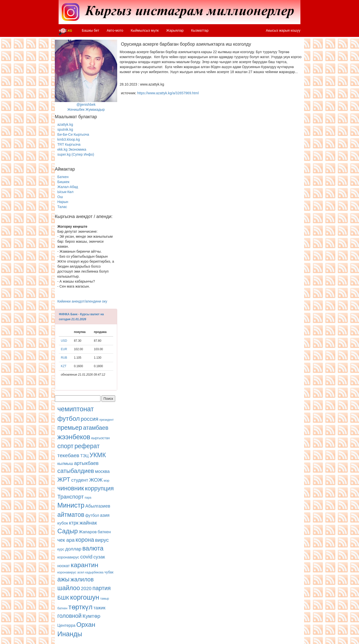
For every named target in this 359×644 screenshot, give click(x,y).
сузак (99, 557)
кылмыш (65, 464)
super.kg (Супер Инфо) (76, 154)
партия (102, 588)
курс (61, 549)
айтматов (71, 515)
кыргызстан (100, 438)
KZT (64, 366)
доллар (73, 549)
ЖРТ (64, 480)
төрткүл (80, 607)
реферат (87, 446)
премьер (70, 428)
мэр (107, 481)
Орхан (86, 625)
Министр (71, 505)
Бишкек (63, 182)
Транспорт (71, 497)
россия (90, 419)
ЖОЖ (96, 480)
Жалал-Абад (68, 187)
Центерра (66, 625)
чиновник (71, 488)
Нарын (63, 202)
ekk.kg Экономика (72, 149)
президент (106, 420)
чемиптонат (76, 409)
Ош (60, 197)
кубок (63, 523)
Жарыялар (175, 30)
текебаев (68, 455)
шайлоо (69, 588)
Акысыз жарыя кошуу (283, 30)
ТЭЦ (84, 456)
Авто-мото (115, 30)
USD (64, 341)
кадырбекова (94, 572)
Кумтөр (91, 616)
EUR (64, 349)
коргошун (85, 597)
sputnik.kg (65, 129)
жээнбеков (74, 437)
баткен (104, 532)
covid (86, 557)
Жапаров (88, 532)
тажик (99, 608)
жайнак (88, 523)
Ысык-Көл (65, 192)
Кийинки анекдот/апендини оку (82, 301)
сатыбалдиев (76, 471)
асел (81, 572)
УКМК (98, 455)
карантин (85, 565)
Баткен (63, 177)
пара (88, 498)
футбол (69, 419)
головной (69, 616)
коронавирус (68, 557)
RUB (64, 358)
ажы (63, 579)
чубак (109, 572)
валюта (93, 548)
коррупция (99, 488)
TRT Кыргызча (69, 144)
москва (102, 471)
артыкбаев (86, 463)
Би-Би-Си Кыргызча (73, 134)
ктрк (74, 523)
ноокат (64, 566)
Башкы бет (90, 30)
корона (85, 540)
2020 (86, 589)
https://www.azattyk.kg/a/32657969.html (168, 93)
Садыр (68, 531)
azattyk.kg (65, 124)
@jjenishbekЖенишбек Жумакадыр (86, 76)
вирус (102, 540)
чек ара (66, 540)
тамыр (105, 599)
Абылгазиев (98, 506)
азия (105, 515)
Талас (62, 207)
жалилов (82, 579)
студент (80, 480)
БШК (63, 598)
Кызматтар (200, 30)
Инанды (70, 634)
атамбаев (96, 428)
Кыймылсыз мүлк (145, 30)
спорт (65, 446)
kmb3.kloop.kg (69, 139)
